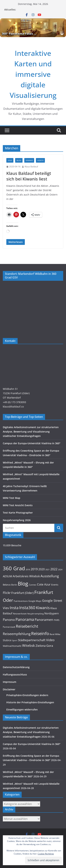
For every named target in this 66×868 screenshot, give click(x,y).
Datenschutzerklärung (16, 667)
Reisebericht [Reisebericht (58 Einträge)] (27, 626)
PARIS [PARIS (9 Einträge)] (57, 620)
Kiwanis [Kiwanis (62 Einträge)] (43, 608)
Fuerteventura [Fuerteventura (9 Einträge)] (21, 601)
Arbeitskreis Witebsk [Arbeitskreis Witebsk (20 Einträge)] (26, 576)
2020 (10, 160)
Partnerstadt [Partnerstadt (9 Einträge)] (9, 627)
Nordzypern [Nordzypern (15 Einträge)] (52, 613)
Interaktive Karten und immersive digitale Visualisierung (33, 74)
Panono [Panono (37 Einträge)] (9, 620)
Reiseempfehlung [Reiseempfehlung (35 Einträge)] (17, 634)
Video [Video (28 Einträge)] (50, 640)
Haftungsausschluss (15, 674)
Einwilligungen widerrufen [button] (22, 710)
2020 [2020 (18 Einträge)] (42, 569)
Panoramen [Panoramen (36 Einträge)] (44, 620)
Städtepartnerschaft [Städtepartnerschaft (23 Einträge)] (32, 640)
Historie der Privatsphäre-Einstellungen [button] (30, 702)
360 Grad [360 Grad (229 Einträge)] (14, 568)
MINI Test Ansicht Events (18, 505)
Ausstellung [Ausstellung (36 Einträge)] (50, 576)
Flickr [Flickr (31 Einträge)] (7, 593)
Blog (19, 160)
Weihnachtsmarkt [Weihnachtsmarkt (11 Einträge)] (12, 646)
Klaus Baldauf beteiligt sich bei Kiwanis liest (29, 176)
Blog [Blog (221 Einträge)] (23, 584)
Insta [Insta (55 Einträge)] (14, 608)
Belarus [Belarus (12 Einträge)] (7, 585)
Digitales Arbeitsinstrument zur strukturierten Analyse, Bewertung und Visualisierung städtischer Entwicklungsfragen (31, 432)
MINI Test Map (12, 498)
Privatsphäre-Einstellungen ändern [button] (27, 695)
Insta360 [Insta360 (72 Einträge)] (27, 608)
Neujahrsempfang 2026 (17, 520)
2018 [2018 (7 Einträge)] (28, 570)
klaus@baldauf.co (13, 407)
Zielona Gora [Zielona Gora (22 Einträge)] (44, 646)
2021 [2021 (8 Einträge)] (48, 569)
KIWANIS (29, 160)
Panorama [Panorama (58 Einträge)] (25, 619)
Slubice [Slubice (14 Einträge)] (7, 640)
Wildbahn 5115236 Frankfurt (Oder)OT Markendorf (16, 393)
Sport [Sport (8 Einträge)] (15, 640)
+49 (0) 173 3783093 (14, 402)
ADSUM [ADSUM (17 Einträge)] (7, 576)
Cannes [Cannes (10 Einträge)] (33, 585)
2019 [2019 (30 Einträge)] (34, 569)
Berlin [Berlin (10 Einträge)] (14, 585)
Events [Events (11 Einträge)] (55, 585)
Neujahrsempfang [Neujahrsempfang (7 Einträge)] (35, 614)
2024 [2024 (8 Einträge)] (60, 569)
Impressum (10, 682)
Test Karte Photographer (18, 513)
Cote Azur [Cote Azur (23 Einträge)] (44, 584)
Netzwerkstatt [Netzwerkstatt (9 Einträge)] (20, 613)
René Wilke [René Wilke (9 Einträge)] (55, 634)
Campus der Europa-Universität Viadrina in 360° (32, 443)
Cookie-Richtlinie (46, 854)
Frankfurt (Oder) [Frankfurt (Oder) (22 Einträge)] (22, 593)
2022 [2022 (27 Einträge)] (54, 569)
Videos (40, 160)
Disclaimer (9, 689)
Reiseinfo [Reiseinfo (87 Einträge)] (40, 633)
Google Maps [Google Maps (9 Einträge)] (35, 601)
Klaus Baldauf (31, 167)
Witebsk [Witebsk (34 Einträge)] (29, 646)
